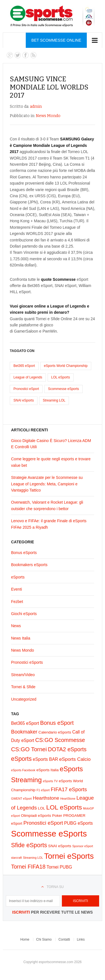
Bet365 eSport (24, 366)
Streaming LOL (54, 400)
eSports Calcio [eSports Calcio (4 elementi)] (75, 759)
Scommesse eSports (63, 389)
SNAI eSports (24, 400)
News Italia (21, 638)
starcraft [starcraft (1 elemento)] (17, 858)
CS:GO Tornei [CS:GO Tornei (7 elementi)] (29, 749)
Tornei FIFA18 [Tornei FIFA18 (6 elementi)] (28, 867)
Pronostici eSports (27, 662)
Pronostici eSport (26, 389)
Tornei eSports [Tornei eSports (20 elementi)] (69, 856)
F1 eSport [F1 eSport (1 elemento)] (43, 790)
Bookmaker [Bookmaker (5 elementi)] (24, 732)
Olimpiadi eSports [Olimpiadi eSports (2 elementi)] (36, 816)
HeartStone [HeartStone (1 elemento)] (68, 799)
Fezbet (17, 602)
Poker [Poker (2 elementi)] (57, 816)
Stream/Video (23, 675)
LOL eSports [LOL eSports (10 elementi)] (64, 807)
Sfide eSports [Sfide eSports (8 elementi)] (29, 845)
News (16, 626)
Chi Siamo (44, 939)
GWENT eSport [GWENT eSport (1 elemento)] (22, 799)
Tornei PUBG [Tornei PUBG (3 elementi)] (59, 867)
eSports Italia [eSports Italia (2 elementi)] (48, 770)
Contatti (64, 939)
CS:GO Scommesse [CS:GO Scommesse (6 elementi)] (60, 740)
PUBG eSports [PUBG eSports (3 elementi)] (78, 823)
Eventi (17, 589)
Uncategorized (24, 699)
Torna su (55, 887)
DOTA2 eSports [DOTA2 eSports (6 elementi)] (67, 749)
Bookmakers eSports (29, 565)
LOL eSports (61, 377)
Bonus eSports (24, 553)
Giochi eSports (24, 614)
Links (81, 939)
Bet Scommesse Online (56, 40)
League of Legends (28, 377)
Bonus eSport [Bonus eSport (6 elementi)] (57, 723)
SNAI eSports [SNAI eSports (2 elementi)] (60, 846)
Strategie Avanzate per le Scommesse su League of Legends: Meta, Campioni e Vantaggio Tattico (47, 484)
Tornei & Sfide (23, 687)
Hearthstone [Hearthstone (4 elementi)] (46, 798)
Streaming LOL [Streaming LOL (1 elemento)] (33, 858)
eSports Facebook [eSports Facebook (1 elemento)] (23, 770)
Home (25, 939)
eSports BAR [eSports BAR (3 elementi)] (45, 759)
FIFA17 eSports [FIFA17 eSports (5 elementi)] (69, 789)
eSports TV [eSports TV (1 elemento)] (50, 781)
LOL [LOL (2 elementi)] (41, 808)
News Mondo (48, 116)
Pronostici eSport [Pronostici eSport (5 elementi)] (43, 823)
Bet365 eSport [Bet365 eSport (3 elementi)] (25, 723)
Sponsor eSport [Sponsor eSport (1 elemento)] (83, 846)
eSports (18, 577)
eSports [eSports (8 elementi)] (22, 759)
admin (36, 106)
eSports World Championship (66, 366)
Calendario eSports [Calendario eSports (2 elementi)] (55, 732)
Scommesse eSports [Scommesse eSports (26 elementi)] (49, 834)
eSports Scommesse (53, 16)
